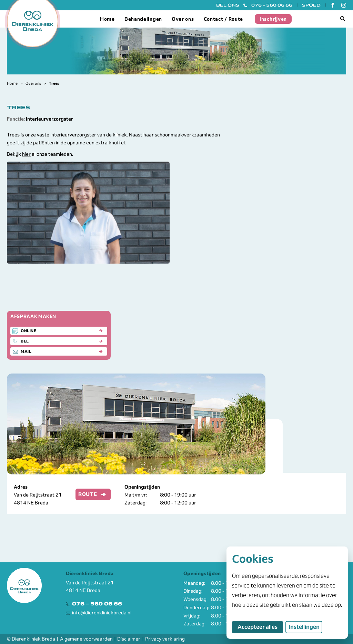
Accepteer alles (260, 627)
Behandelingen (143, 19)
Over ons (183, 19)
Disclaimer (129, 639)
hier (26, 154)
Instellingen (304, 627)
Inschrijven (273, 19)
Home (107, 19)
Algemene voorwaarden (86, 639)
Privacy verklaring (165, 639)
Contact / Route (224, 19)
